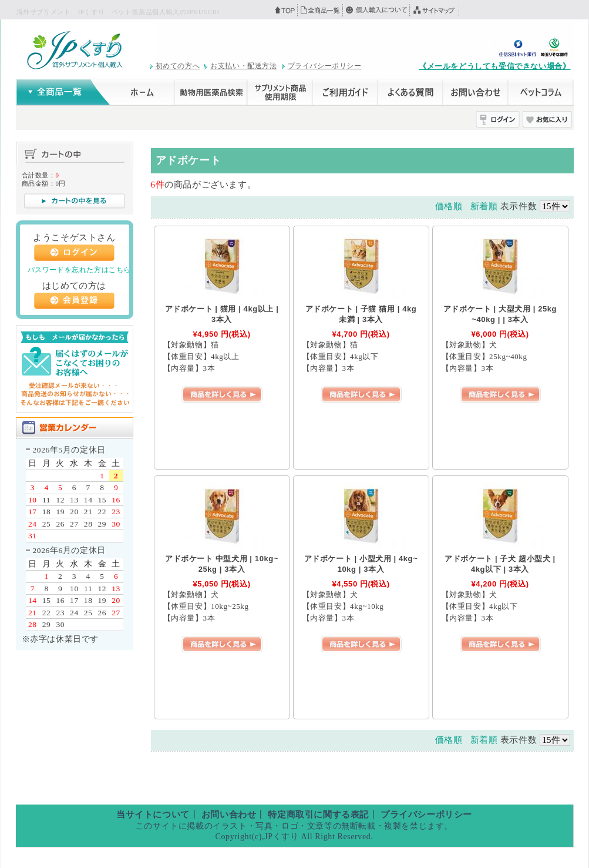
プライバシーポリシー (325, 66)
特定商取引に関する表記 (318, 815)
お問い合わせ (229, 815)
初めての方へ (178, 66)
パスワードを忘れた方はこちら (79, 270)
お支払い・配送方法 (243, 66)
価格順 (449, 206)
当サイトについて (153, 815)
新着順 (484, 206)
